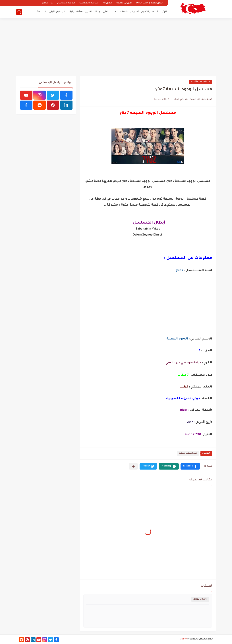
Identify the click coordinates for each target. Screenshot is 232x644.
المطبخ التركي (57, 12)
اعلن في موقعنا (124, 3)
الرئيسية (162, 12)
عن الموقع (47, 3)
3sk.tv (183, 639)
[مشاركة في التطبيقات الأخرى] (133, 466)
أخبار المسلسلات (129, 12)
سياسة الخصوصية (89, 3)
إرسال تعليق (200, 599)
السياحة (41, 12)
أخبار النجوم (148, 12)
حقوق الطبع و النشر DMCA (150, 3)
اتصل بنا (107, 3)
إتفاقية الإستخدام (66, 3)
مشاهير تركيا (75, 12)
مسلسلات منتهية (201, 82)
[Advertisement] (116, 47)
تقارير (89, 12)
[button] (190, 466)
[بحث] (19, 12)
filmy (97, 12)
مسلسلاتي (110, 12)
